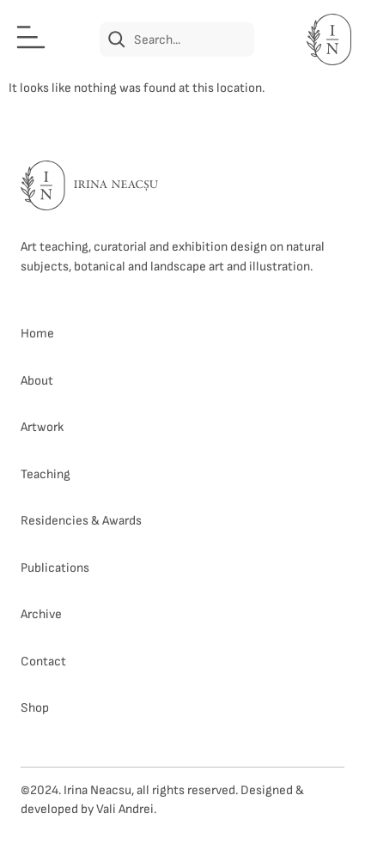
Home (37, 334)
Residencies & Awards (81, 521)
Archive (41, 614)
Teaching (46, 474)
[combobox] (177, 39)
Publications (55, 568)
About (37, 381)
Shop (35, 708)
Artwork (42, 427)
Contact (43, 662)
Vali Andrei (125, 809)
